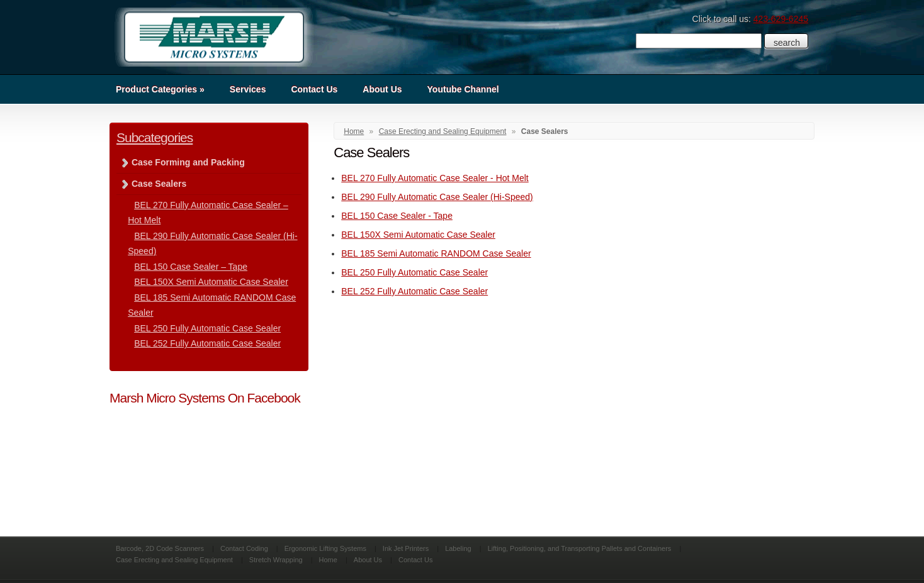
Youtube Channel (463, 89)
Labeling (458, 548)
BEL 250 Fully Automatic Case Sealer (414, 272)
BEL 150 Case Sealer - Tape (397, 216)
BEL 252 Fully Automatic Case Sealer (414, 291)
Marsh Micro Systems (213, 37)
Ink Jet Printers (406, 548)
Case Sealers (159, 184)
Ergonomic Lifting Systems (325, 548)
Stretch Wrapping (276, 560)
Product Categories (160, 89)
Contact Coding (244, 548)
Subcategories (155, 137)
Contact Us (314, 89)
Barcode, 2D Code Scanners (160, 548)
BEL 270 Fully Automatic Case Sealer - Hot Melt (435, 178)
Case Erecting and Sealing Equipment (443, 131)
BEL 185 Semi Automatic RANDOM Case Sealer (436, 253)
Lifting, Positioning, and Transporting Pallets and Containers (580, 548)
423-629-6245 (781, 19)
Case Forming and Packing (188, 162)
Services (248, 89)
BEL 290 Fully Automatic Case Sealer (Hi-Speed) (437, 197)
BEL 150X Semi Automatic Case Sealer (418, 235)
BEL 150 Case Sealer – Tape (191, 267)
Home (354, 131)
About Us (382, 89)
